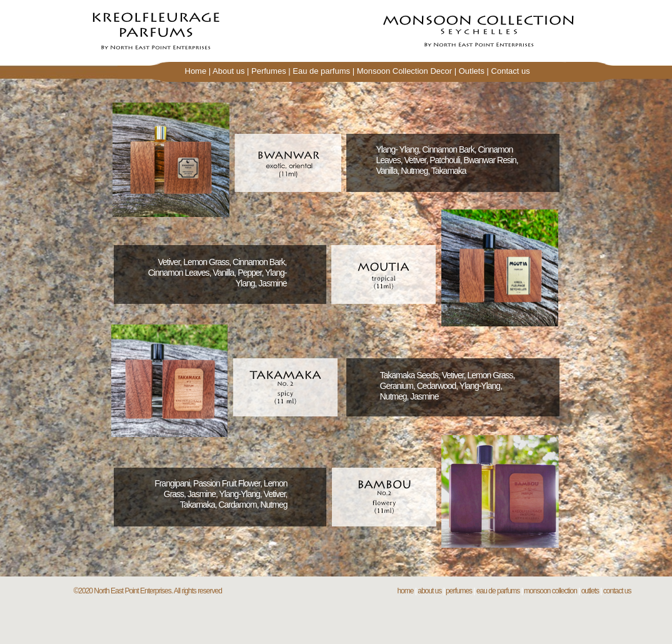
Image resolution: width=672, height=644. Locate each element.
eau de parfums (498, 591)
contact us (617, 591)
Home (196, 71)
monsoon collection (550, 591)
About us (228, 71)
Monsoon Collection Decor (404, 71)
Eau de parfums (321, 71)
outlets (590, 591)
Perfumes (269, 71)
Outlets (472, 71)
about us (429, 591)
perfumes (459, 591)
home (405, 591)
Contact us (511, 71)
